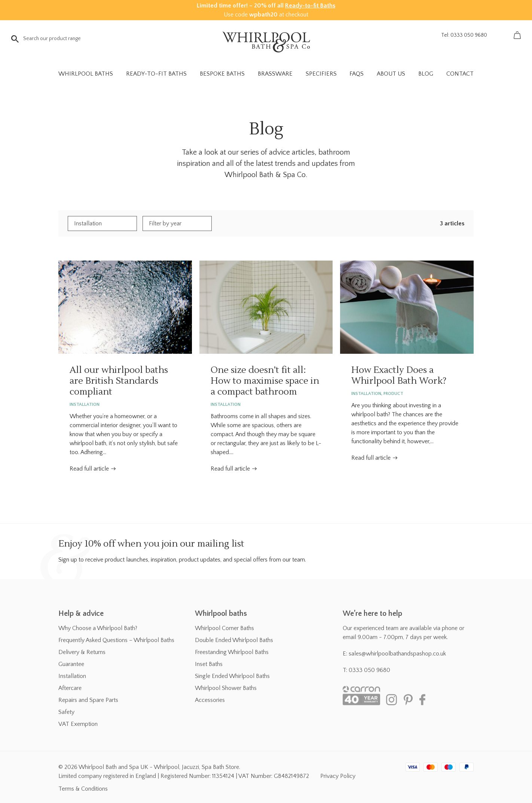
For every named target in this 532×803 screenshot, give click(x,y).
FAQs (357, 74)
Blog (426, 74)
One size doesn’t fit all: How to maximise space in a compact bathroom (266, 307)
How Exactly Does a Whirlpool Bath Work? (407, 307)
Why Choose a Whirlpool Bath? (98, 628)
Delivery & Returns (82, 652)
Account (500, 35)
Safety (66, 712)
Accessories (210, 700)
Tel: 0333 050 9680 (464, 35)
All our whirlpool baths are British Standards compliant (125, 307)
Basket (517, 35)
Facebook (425, 700)
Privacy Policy (338, 776)
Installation (85, 404)
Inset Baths (209, 664)
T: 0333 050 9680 (366, 670)
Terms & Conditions (83, 789)
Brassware (275, 74)
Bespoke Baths (222, 74)
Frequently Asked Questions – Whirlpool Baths (116, 640)
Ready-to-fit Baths (310, 6)
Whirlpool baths (221, 614)
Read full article (89, 469)
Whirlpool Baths (86, 74)
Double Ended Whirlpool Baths (234, 640)
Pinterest (408, 700)
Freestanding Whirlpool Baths (232, 652)
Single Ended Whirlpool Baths (232, 676)
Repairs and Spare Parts (88, 700)
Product (393, 394)
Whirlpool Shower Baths (226, 688)
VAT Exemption (78, 724)
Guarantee (71, 664)
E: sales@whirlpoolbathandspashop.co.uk (394, 654)
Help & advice (81, 614)
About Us (391, 74)
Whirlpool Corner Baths (224, 628)
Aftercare (70, 688)
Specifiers (321, 74)
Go (15, 39)
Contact (460, 74)
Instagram (391, 700)
